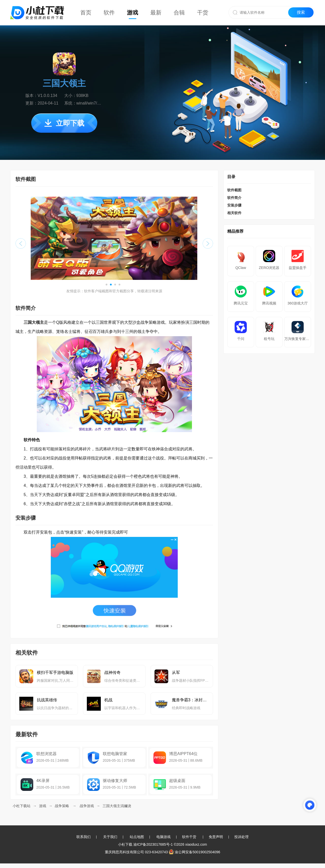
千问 (241, 339)
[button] (107, 285)
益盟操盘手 (298, 268)
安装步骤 (234, 205)
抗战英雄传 (47, 700)
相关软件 (234, 213)
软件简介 (234, 198)
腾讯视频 (269, 303)
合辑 (179, 13)
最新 (156, 13)
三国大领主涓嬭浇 (117, 806)
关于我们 (110, 837)
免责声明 (216, 837)
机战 (108, 700)
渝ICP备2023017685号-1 (153, 844)
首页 (86, 13)
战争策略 (62, 806)
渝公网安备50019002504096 (194, 852)
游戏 (133, 13)
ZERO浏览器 (269, 268)
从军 (176, 673)
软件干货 (189, 837)
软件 (109, 13)
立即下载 (64, 123)
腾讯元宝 (241, 303)
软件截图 (234, 190)
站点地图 (137, 837)
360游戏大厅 (297, 303)
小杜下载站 (22, 806)
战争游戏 (87, 806)
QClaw (241, 268)
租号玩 (269, 339)
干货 (203, 13)
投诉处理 (241, 837)
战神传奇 (112, 673)
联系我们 (84, 837)
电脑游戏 (164, 837)
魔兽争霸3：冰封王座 (191, 700)
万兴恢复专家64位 (298, 339)
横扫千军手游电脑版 (55, 673)
